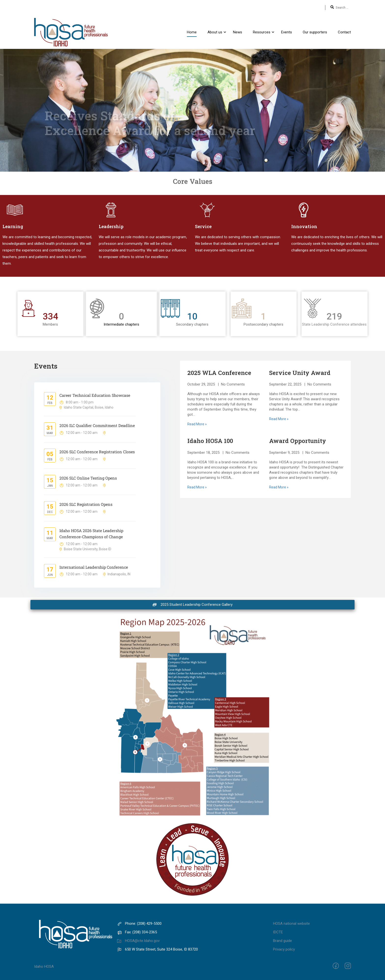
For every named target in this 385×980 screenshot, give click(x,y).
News (238, 32)
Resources (262, 32)
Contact (344, 32)
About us (215, 32)
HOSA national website (291, 924)
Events (287, 32)
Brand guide (282, 941)
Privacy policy (284, 949)
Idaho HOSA (44, 966)
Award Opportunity (298, 441)
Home (192, 32)
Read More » (197, 424)
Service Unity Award (300, 373)
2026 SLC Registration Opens (86, 504)
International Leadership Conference (94, 567)
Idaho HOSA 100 (210, 441)
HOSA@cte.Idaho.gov (138, 941)
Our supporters (315, 32)
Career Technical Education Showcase (95, 395)
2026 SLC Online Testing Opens (88, 478)
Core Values (193, 178)
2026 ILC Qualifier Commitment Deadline (97, 425)
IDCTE (278, 932)
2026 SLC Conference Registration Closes (97, 452)
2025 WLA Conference (219, 373)
